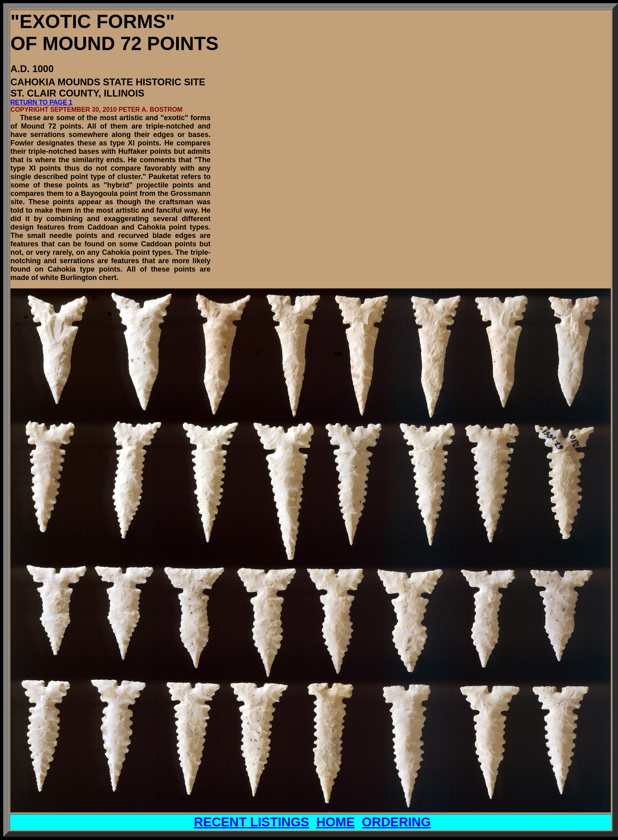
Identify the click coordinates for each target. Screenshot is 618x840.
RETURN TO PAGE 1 (41, 102)
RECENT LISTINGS (251, 822)
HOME (335, 822)
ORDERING (396, 822)
